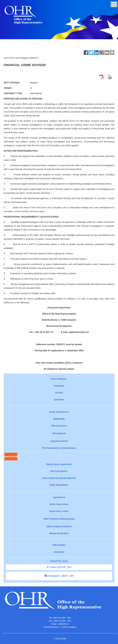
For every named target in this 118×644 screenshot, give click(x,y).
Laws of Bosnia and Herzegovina (59, 478)
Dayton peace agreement (59, 464)
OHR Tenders (59, 545)
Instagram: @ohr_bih (59, 576)
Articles (59, 393)
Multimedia (59, 419)
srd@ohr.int (63, 624)
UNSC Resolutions (59, 485)
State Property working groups (59, 519)
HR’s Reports (59, 433)
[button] (114, 4)
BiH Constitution (59, 471)
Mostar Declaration (59, 533)
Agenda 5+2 (59, 497)
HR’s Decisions (59, 426)
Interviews (59, 386)
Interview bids (11, 457)
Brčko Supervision (59, 504)
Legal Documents (59, 441)
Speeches (59, 400)
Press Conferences (59, 412)
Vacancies (59, 552)
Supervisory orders (59, 511)
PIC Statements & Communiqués (59, 448)
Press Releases (59, 379)
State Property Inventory (59, 526)
